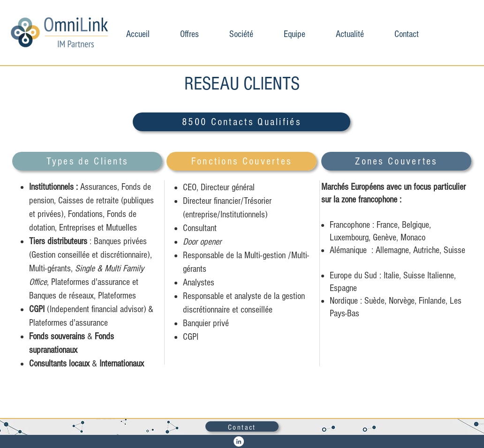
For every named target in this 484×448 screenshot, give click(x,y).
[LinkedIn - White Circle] (239, 441)
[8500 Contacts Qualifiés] (242, 122)
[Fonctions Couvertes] (242, 161)
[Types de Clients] (87, 161)
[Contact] (242, 426)
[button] (189, 33)
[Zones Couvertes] (396, 161)
